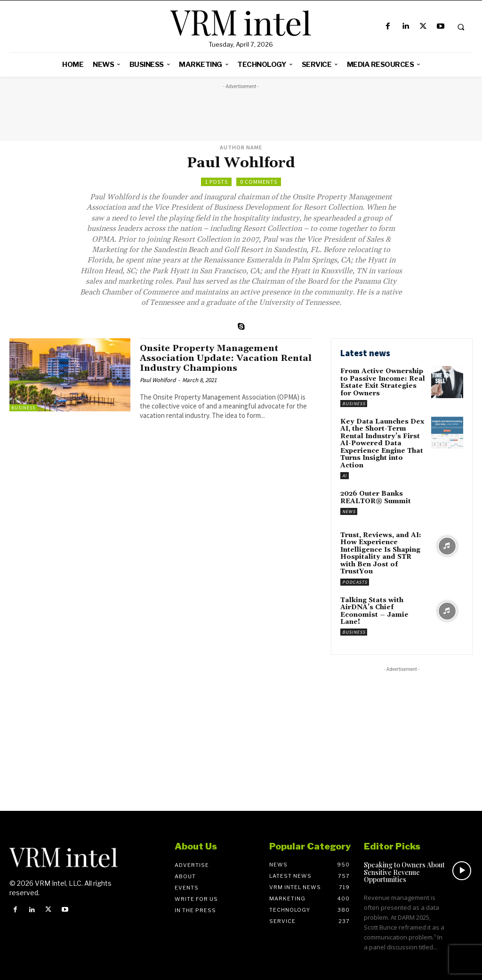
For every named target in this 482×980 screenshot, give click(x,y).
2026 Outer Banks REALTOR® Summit (376, 497)
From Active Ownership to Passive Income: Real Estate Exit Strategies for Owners (383, 382)
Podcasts (355, 582)
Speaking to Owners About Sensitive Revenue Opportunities (404, 872)
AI (345, 476)
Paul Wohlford (158, 380)
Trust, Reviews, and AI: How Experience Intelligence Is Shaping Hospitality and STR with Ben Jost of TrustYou (381, 553)
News (349, 511)
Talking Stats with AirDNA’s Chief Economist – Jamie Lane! (374, 611)
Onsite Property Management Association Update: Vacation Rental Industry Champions (210, 358)
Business (23, 408)
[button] (461, 27)
